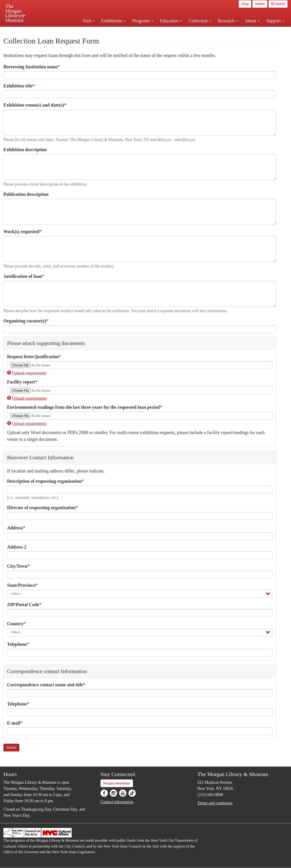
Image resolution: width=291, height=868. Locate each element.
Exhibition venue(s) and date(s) (34, 105)
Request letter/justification (33, 357)
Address (15, 528)
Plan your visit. (91, 31)
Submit (11, 748)
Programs (143, 21)
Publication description (26, 194)
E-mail (14, 723)
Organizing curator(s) (25, 321)
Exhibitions (113, 21)
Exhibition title (18, 86)
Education (171, 21)
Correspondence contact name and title (45, 685)
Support (275, 21)
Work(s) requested (21, 232)
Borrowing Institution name (31, 67)
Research (228, 21)
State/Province (21, 585)
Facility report (21, 382)
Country (15, 624)
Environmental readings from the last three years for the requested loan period (83, 407)
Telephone (17, 644)
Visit (88, 21)
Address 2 (17, 547)
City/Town (17, 566)
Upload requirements (27, 373)
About (252, 21)
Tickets (260, 4)
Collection (200, 21)
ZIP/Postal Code (23, 605)
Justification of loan (23, 276)
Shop (245, 4)
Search (278, 4)
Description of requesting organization (44, 481)
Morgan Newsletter (117, 783)
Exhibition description (25, 150)
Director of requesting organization (41, 508)
